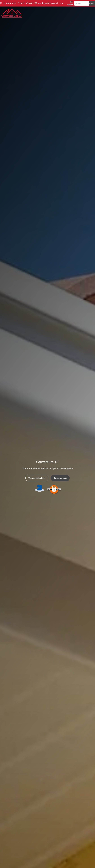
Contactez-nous (60, 478)
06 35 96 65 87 (27, 3)
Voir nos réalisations (37, 478)
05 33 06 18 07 (9, 3)
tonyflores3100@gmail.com (50, 3)
